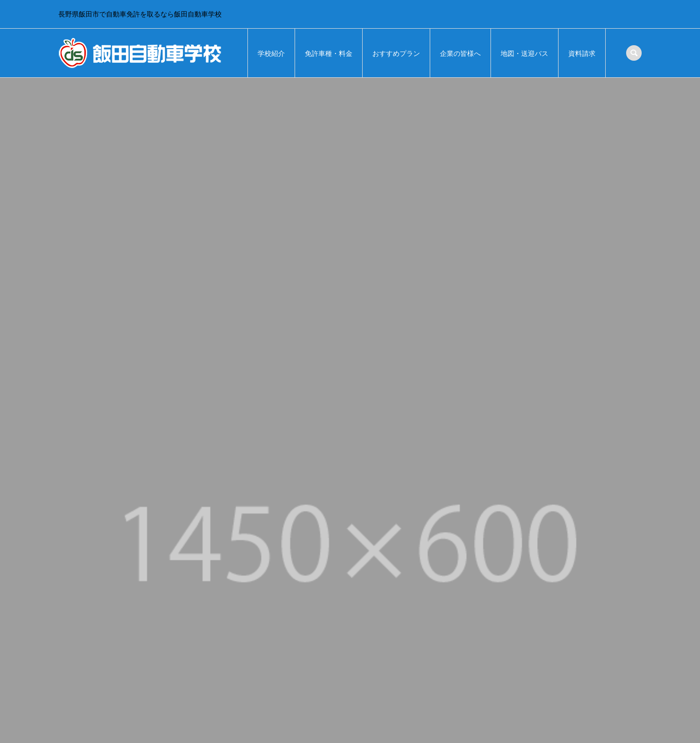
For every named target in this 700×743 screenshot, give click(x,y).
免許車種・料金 (329, 53)
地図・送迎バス (525, 53)
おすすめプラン (396, 53)
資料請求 (582, 53)
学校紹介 (271, 53)
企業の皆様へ (460, 53)
